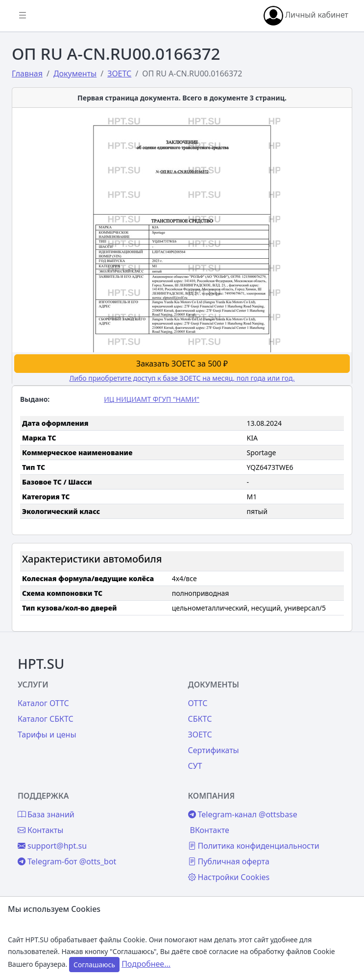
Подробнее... (146, 964)
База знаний (46, 814)
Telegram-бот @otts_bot (67, 861)
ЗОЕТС (200, 735)
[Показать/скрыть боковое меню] (23, 16)
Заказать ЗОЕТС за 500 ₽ (182, 364)
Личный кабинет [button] (306, 16)
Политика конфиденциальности (254, 846)
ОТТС (198, 703)
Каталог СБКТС (46, 719)
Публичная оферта (229, 861)
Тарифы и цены (47, 735)
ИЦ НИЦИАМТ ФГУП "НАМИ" (152, 399)
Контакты (40, 830)
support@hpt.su (52, 846)
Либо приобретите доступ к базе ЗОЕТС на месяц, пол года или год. (182, 378)
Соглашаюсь (94, 965)
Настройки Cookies (229, 877)
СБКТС (200, 719)
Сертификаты (214, 750)
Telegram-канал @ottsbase (243, 814)
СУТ (195, 766)
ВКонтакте (210, 830)
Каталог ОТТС (43, 703)
